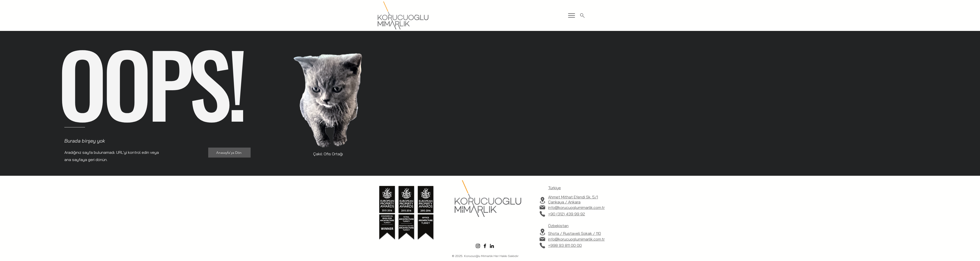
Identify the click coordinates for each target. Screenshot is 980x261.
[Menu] (572, 15)
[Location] (542, 200)
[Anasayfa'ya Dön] (229, 153)
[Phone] (542, 214)
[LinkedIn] (492, 246)
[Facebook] (485, 246)
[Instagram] (478, 246)
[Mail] (542, 207)
